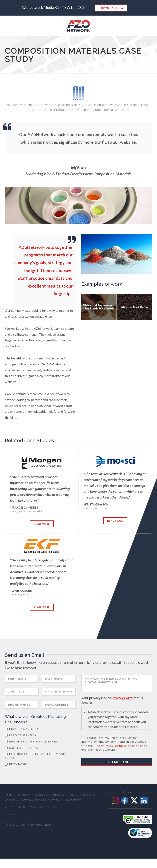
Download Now (111, 8)
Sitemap (10, 823)
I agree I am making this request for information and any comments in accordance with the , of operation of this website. (115, 753)
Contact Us (88, 804)
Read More (42, 524)
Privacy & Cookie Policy (66, 809)
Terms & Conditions (33, 809)
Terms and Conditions (130, 755)
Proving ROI (17, 774)
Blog (72, 804)
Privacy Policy (123, 707)
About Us (41, 804)
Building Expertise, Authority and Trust (35, 765)
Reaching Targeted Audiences (31, 751)
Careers (10, 809)
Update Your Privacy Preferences (28, 834)
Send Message (117, 771)
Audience (58, 804)
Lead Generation (21, 745)
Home (9, 804)
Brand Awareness (22, 738)
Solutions (24, 804)
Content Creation (22, 757)
